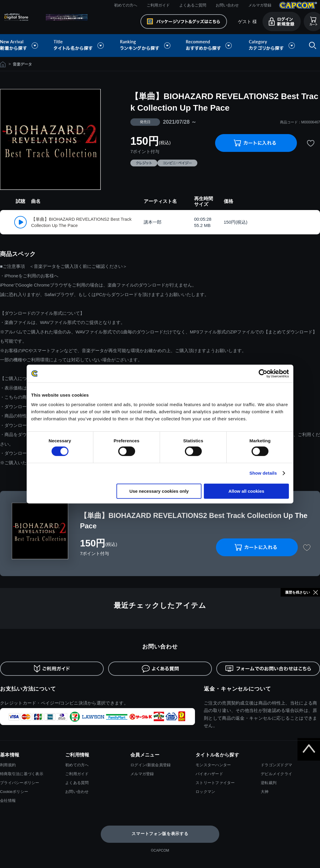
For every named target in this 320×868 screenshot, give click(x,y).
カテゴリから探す (272, 46)
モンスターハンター (213, 765)
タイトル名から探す (79, 46)
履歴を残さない (297, 592)
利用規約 (8, 765)
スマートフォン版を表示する (160, 834)
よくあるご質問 (193, 5)
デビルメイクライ (276, 774)
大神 (265, 792)
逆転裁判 (269, 783)
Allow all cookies (246, 491)
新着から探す (23, 46)
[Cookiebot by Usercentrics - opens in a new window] (263, 373)
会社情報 (8, 801)
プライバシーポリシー (20, 783)
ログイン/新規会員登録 (151, 765)
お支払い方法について (28, 689)
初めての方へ (126, 5)
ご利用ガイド (158, 5)
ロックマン (205, 792)
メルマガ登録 (260, 5)
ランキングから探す (146, 46)
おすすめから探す (210, 46)
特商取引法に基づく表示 (22, 774)
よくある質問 (77, 783)
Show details (263, 473)
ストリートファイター (215, 783)
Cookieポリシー (14, 792)
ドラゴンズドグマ (276, 765)
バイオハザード (209, 774)
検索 (311, 46)
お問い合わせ (227, 5)
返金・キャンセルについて (237, 689)
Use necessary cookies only (159, 491)
